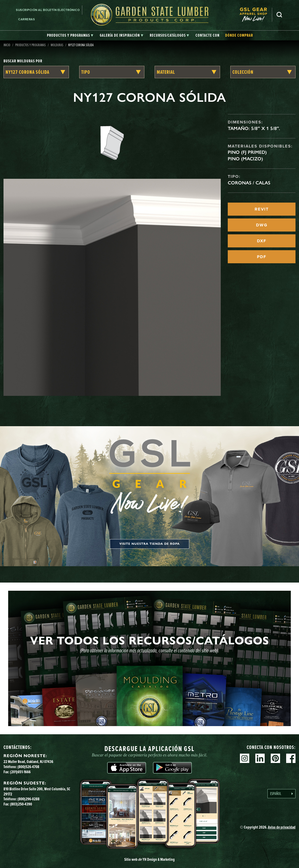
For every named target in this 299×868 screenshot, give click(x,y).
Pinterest (275, 758)
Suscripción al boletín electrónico (48, 10)
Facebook (291, 758)
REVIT (262, 209)
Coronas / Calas (249, 183)
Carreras (27, 19)
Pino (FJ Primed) (247, 152)
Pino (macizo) (245, 159)
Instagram (245, 758)
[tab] (70, 35)
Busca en (279, 15)
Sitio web (149, 859)
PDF (262, 257)
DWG (262, 225)
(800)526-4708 (28, 767)
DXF (262, 241)
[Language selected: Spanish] (281, 794)
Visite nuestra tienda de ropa (149, 544)
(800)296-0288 (28, 799)
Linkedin (260, 758)
